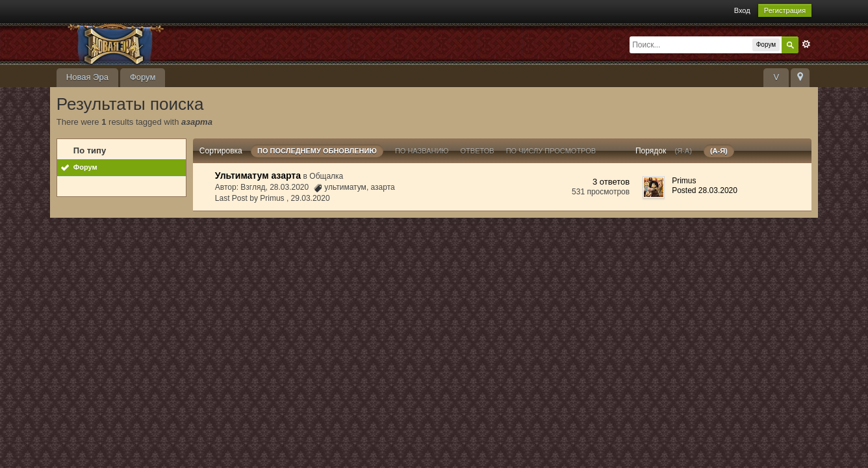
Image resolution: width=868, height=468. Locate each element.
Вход (742, 10)
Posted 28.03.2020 (705, 190)
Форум (143, 77)
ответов (478, 151)
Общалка (326, 176)
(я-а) (683, 151)
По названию (422, 151)
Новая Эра (87, 77)
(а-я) (719, 151)
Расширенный (806, 44)
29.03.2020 (311, 198)
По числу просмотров (551, 151)
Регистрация (785, 10)
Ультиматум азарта (258, 175)
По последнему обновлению (317, 151)
